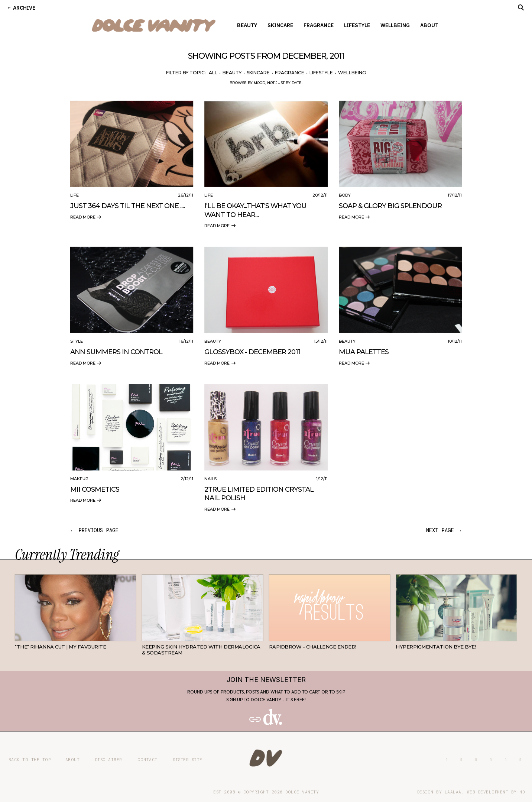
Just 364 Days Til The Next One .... (127, 206)
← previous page (94, 530)
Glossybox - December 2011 (252, 352)
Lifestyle (357, 25)
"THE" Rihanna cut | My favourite (60, 647)
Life (74, 195)
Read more (86, 217)
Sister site (188, 759)
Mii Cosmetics (95, 489)
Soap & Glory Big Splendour (390, 206)
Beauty (247, 25)
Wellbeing (395, 25)
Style (77, 341)
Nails (210, 479)
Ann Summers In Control (116, 352)
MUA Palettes (364, 352)
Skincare (280, 25)
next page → (444, 530)
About (429, 25)
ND (522, 792)
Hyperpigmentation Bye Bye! (436, 647)
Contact (147, 759)
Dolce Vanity (302, 792)
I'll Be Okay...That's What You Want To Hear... (255, 210)
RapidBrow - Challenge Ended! (313, 647)
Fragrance (319, 25)
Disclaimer (109, 759)
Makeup (79, 479)
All (213, 73)
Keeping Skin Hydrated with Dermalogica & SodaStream (201, 650)
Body (345, 195)
